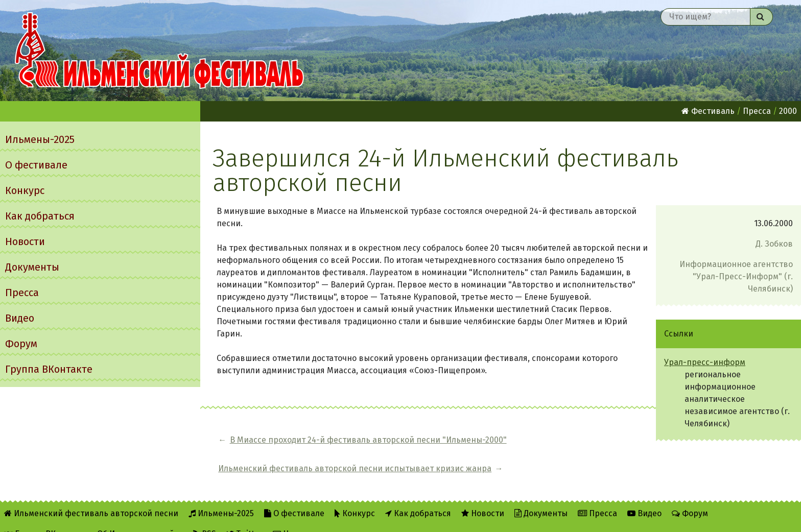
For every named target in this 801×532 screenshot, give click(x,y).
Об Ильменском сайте (140, 517)
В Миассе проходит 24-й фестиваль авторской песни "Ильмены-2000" (322, 446)
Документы (32, 267)
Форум (21, 344)
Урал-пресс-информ (705, 362)
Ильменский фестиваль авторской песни (159, 51)
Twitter (244, 517)
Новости (25, 241)
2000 (788, 111)
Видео (20, 318)
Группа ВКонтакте (49, 369)
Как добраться (40, 216)
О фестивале (36, 165)
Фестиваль (708, 111)
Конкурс (25, 190)
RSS (205, 517)
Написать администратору (331, 517)
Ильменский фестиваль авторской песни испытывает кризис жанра (552, 446)
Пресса (22, 293)
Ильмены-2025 (40, 139)
